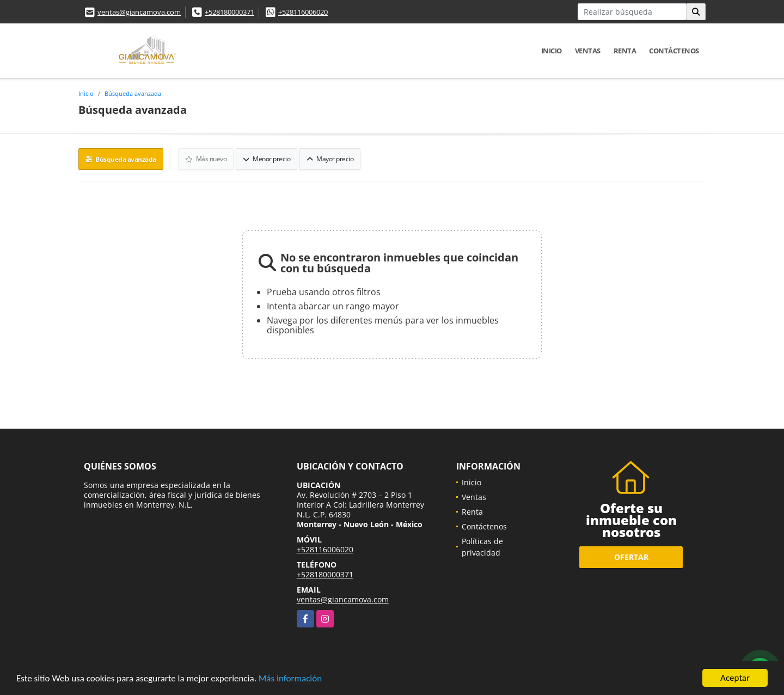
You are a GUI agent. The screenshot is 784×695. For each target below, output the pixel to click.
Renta (625, 51)
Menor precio (267, 159)
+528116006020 (303, 12)
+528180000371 (229, 12)
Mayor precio (330, 159)
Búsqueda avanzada (133, 93)
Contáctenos (674, 51)
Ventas (588, 51)
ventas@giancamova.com (139, 12)
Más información (290, 679)
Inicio (552, 51)
